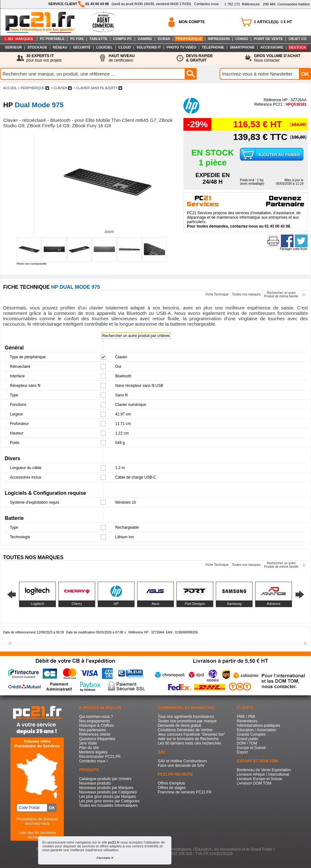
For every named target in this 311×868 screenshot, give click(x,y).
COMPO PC (122, 39)
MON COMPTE (192, 22)
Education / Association (256, 730)
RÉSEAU (60, 47)
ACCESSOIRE (272, 47)
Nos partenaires (93, 730)
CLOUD (125, 47)
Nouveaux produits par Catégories (108, 792)
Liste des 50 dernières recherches (37, 835)
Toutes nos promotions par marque (187, 721)
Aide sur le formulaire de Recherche (188, 739)
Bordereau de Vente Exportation (264, 770)
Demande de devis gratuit (179, 726)
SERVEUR (13, 47)
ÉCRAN (164, 39)
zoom (109, 232)
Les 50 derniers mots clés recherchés (189, 743)
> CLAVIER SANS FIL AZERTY (98, 88)
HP (116, 604)
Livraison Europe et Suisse (259, 779)
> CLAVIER (61, 88)
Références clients (95, 734)
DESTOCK (298, 47)
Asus (155, 604)
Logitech (37, 604)
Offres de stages (172, 788)
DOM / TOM (247, 743)
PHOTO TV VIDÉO (181, 47)
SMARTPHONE (242, 47)
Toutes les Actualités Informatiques (108, 805)
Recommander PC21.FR (100, 757)
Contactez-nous (206, 4)
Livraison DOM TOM (254, 783)
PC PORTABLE (52, 39)
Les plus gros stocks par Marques (107, 797)
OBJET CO (297, 39)
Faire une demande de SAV (181, 765)
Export (242, 752)
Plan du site (89, 748)
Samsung (234, 604)
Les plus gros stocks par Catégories (109, 801)
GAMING (145, 39)
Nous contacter (277, 58)
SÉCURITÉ (82, 47)
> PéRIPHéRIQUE (33, 88)
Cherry (77, 604)
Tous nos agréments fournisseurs (186, 717)
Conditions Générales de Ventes (185, 730)
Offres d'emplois (171, 783)
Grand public (248, 739)
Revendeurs (247, 721)
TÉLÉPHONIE (213, 47)
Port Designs (195, 604)
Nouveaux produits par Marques (106, 788)
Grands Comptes (251, 734)
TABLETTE (99, 39)
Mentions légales (93, 752)
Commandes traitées (286, 4)
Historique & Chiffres (96, 726)
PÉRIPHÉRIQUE (189, 39)
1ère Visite (88, 743)
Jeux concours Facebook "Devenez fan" (192, 734)
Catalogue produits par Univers (105, 779)
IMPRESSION (219, 39)
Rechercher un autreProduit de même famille (281, 295)
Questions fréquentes (97, 739)
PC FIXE (77, 39)
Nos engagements (94, 721)
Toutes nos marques (246, 294)
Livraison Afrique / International (263, 774)
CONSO (242, 39)
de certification (122, 58)
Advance (274, 604)
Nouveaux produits (95, 783)
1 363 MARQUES (19, 39)
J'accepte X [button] (105, 858)
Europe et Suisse (251, 748)
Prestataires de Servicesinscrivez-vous (37, 821)
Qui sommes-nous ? (96, 717)
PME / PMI (246, 717)
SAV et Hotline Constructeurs (182, 761)
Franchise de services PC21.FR (185, 792)
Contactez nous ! (93, 761)
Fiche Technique (217, 294)
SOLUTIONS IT (149, 47)
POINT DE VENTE (268, 39)
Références (242, 4)
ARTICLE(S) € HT (273, 22)
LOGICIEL (104, 47)
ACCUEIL (10, 88)
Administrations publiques (258, 726)
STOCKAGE (37, 47)
